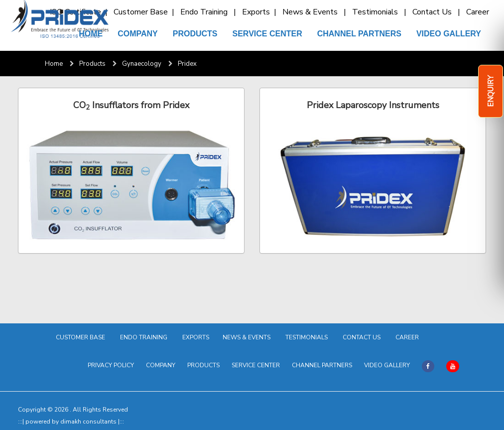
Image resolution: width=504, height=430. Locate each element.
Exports (257, 12)
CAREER (409, 337)
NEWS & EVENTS (248, 337)
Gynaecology (142, 64)
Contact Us (434, 12)
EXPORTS (196, 337)
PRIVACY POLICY (111, 365)
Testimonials (377, 12)
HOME (91, 34)
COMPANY (138, 34)
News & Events (312, 12)
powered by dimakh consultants (72, 422)
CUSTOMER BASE (82, 337)
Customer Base (142, 12)
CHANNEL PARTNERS (359, 34)
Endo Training (206, 12)
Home (54, 64)
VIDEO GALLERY (449, 34)
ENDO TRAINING (145, 337)
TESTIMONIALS (308, 337)
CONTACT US (363, 337)
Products (92, 64)
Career (480, 12)
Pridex (187, 64)
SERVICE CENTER (267, 34)
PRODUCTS (195, 34)
